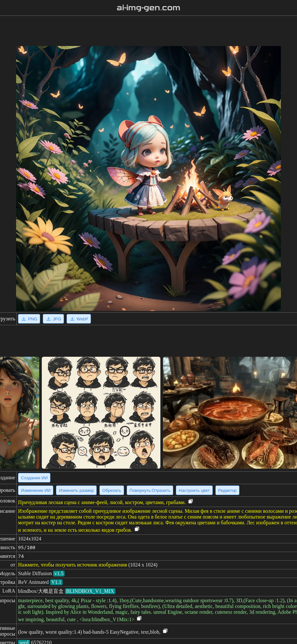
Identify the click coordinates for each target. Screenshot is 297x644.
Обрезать (112, 490)
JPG (53, 319)
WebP (79, 319)
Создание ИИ (34, 478)
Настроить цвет (194, 490)
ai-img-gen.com (149, 8)
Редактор (227, 490)
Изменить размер (76, 490)
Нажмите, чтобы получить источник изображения (72, 565)
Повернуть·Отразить (150, 490)
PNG (29, 319)
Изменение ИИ (36, 490)
